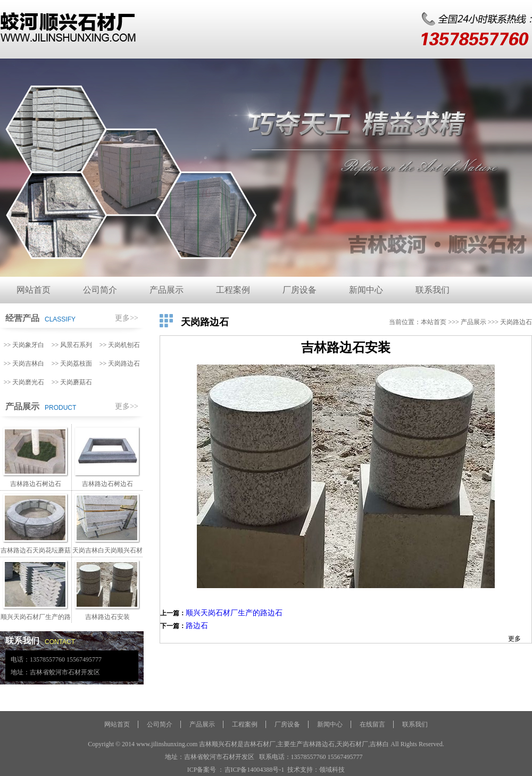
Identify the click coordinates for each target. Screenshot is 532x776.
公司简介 (100, 290)
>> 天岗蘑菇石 (72, 382)
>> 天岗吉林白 (24, 364)
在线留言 (372, 724)
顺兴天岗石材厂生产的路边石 (234, 613)
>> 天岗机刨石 (120, 345)
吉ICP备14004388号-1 (255, 770)
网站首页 (34, 290)
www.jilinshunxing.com (167, 744)
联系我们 (433, 290)
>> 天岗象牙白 (24, 345)
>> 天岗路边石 (120, 364)
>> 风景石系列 (72, 345)
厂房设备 (300, 290)
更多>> (127, 318)
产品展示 (167, 290)
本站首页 (434, 322)
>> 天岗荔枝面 (72, 364)
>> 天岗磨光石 (24, 382)
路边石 (197, 626)
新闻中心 (366, 290)
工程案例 (233, 290)
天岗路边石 (516, 322)
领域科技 (332, 770)
